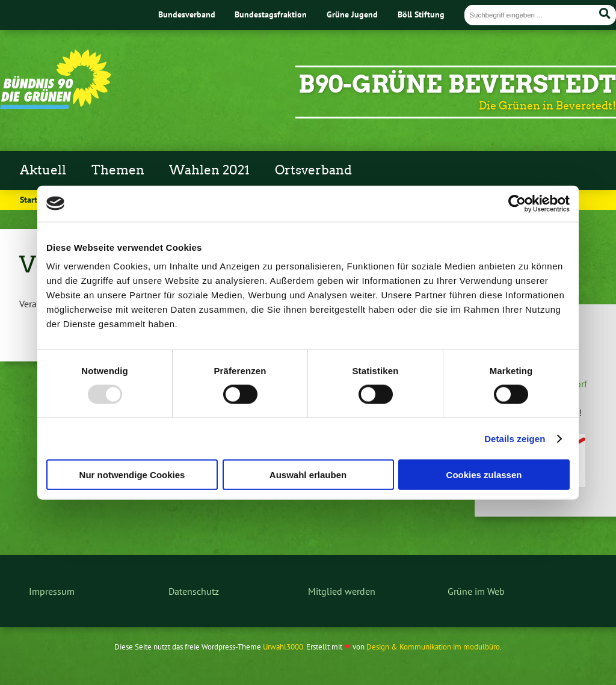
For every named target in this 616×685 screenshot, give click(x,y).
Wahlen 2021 (209, 170)
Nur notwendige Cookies (132, 475)
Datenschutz (194, 591)
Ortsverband (313, 170)
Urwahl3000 (283, 647)
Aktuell (43, 170)
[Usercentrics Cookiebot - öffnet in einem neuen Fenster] (517, 203)
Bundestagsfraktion (271, 14)
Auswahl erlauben (308, 475)
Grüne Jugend (352, 14)
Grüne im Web (476, 591)
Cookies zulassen (484, 475)
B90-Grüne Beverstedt (457, 84)
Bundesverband (187, 14)
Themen (118, 170)
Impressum (52, 591)
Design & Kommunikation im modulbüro (433, 647)
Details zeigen (515, 438)
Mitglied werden (342, 591)
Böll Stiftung (421, 14)
